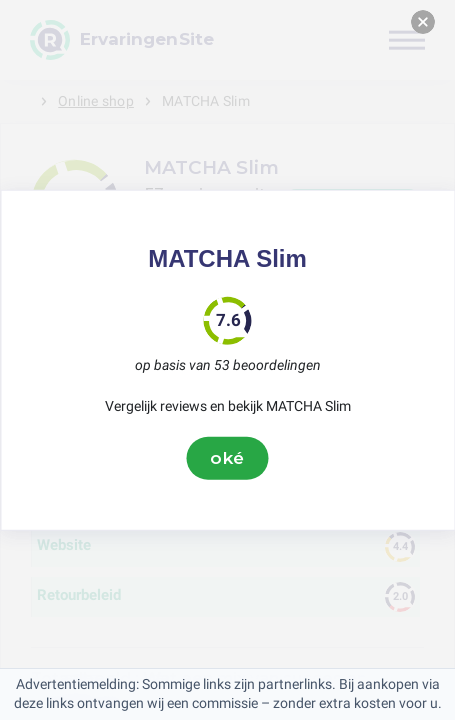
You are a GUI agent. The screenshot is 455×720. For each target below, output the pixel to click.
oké (228, 458)
